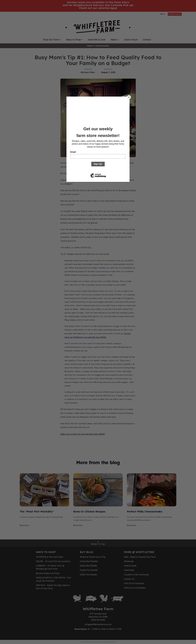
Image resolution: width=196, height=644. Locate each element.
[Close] (129, 97)
